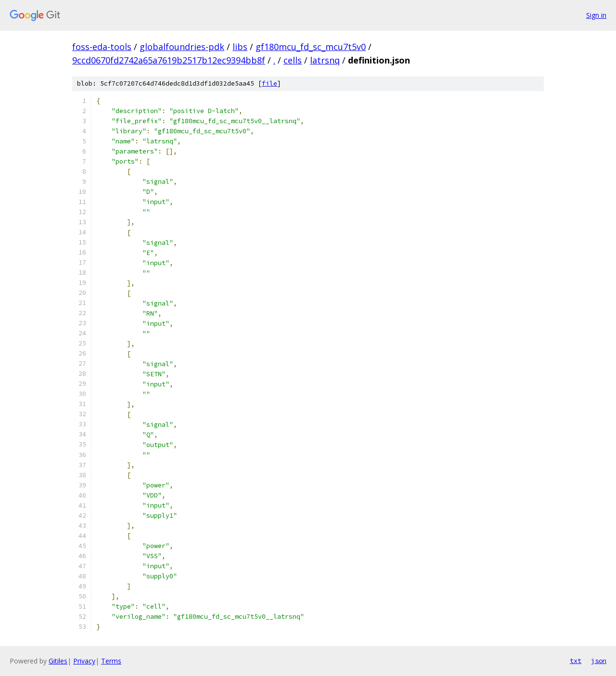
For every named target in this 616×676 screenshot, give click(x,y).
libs (240, 47)
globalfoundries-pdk (182, 47)
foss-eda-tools (102, 47)
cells (293, 60)
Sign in (596, 15)
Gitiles (58, 661)
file (269, 83)
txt (576, 661)
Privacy (84, 661)
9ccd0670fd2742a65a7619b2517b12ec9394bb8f (169, 60)
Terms (111, 661)
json (599, 661)
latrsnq (325, 60)
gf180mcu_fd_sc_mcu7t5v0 (311, 47)
